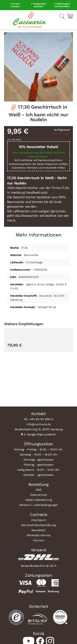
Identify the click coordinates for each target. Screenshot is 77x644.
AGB (39, 490)
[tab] (38, 233)
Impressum (39, 520)
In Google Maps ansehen (40, 434)
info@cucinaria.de (38, 424)
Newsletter (39, 530)
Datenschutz (38, 495)
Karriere (38, 540)
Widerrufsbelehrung (39, 500)
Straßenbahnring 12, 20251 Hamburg (39, 429)
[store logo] (29, 20)
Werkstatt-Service (38, 535)
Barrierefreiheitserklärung (38, 525)
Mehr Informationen (39, 235)
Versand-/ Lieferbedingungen (38, 505)
